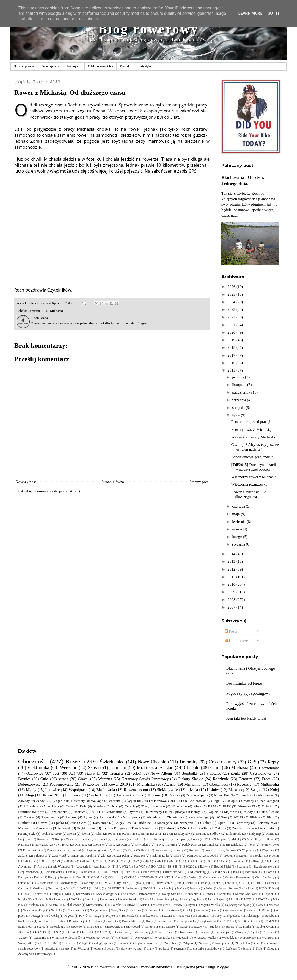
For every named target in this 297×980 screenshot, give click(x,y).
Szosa (93, 768)
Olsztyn (29, 817)
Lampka (180, 839)
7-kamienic (238, 861)
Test (56, 773)
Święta (256, 790)
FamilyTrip (254, 834)
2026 (232, 287)
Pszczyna (166, 916)
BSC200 (189, 867)
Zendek (41, 801)
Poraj (252, 845)
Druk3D (201, 834)
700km (255, 861)
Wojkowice (142, 938)
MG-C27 (262, 899)
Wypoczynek (248, 938)
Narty (260, 905)
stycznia (239, 544)
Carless (193, 877)
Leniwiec (53, 790)
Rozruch (79, 812)
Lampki (89, 899)
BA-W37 (140, 867)
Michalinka (146, 784)
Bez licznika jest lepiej (244, 683)
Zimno (202, 943)
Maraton (235, 790)
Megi (30, 795)
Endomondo (234, 834)
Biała (71, 872)
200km (86, 861)
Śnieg (271, 949)
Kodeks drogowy (107, 894)
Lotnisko (118, 768)
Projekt (111, 916)
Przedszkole (147, 916)
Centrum (34, 311)
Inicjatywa (25, 839)
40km (99, 834)
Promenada (127, 916)
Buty (51, 877)
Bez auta (242, 867)
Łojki (165, 856)
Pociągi (35, 916)
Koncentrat (192, 894)
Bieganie (59, 801)
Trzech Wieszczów (145, 828)
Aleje (197, 806)
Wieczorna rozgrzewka (249, 484)
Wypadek (228, 938)
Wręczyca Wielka (205, 938)
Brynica (24, 779)
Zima (157, 795)
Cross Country (223, 762)
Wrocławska (163, 938)
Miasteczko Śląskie (155, 768)
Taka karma (119, 932)
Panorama (202, 910)
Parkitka (172, 845)
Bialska (175, 795)
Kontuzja (137, 839)
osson (98, 949)
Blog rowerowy (149, 29)
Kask (26, 894)
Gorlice (38, 888)
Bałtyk (204, 867)
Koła (83, 806)
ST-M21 (269, 921)
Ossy (112, 845)
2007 (232, 607)
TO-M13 (40, 932)
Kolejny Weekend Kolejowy (73, 839)
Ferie (69, 806)
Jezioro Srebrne (228, 888)
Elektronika (38, 768)
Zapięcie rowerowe (147, 943)
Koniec (209, 894)
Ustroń (169, 828)
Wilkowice (179, 806)
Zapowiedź (59, 856)
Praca (266, 779)
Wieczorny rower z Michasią (254, 477)
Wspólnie (153, 817)
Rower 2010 (118, 784)
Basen (154, 834)
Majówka (230, 812)
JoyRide (248, 888)
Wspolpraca (131, 817)
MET (247, 899)
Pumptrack (203, 916)
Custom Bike (45, 883)
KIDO (263, 888)
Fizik (189, 883)
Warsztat (105, 779)
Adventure (25, 867)
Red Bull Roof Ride (51, 921)
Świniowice (194, 856)
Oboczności (33, 761)
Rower (74, 761)
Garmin (23, 888)
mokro (64, 949)
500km (112, 834)
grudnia (239, 377)
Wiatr (55, 938)
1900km (44, 861)
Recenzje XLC (51, 66)
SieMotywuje (167, 790)
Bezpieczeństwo (28, 872)
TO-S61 (86, 932)
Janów (181, 888)
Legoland (197, 899)
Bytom (134, 812)
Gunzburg (54, 888)
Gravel (83, 779)
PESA (187, 910)
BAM (212, 806)
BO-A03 (156, 867)
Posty (231, 631)
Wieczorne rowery (98, 938)
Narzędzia (186, 823)
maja (236, 514)
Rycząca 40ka (187, 921)
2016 (232, 363)
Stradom (215, 927)
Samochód (25, 927)
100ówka (212, 856)
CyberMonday (68, 883)
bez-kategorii (270, 801)
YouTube (68, 943)
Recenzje (244, 784)
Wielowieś (122, 938)
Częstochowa (261, 773)
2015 (232, 370)
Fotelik (230, 883)
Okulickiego (170, 910)
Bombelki (189, 773)
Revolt (145, 850)
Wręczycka (249, 850)
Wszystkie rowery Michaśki (253, 437)
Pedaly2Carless (192, 845)
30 (182, 861)
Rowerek (64, 828)
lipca (236, 415)
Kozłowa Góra (165, 801)
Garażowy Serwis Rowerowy (145, 779)
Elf (148, 883)
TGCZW (24, 932)
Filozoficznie (164, 883)
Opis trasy (81, 845)
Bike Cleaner (110, 872)
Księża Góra (26, 899)
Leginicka (179, 899)
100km (46, 834)
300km (72, 834)
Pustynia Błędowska (228, 916)
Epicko (59, 823)
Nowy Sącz (118, 910)
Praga (97, 916)
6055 (222, 861)
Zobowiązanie (221, 943)
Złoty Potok (243, 943)
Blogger (223, 967)
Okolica (206, 823)
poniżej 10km (120, 856)
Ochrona (136, 910)
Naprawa (24, 845)
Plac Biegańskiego (231, 845)
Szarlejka (245, 927)
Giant (215, 768)
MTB (208, 839)
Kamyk (196, 812)
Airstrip (42, 867)
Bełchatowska (53, 872)
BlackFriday (219, 872)
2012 (232, 569)
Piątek (211, 845)
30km (210, 861)
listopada (240, 385)
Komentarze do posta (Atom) (57, 491)
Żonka (236, 773)
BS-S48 (173, 867)
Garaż (271, 883)
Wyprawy (268, 850)
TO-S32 (56, 932)
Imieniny (132, 888)
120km (243, 856)
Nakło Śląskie (269, 812)
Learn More (250, 13)
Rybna (88, 817)
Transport (204, 932)
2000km (71, 861)
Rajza (131, 850)
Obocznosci (219, 784)
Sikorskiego (57, 927)
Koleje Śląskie (171, 894)
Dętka (137, 883)
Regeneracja (50, 817)
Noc (115, 806)
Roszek (112, 921)
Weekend (69, 768)
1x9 (58, 861)
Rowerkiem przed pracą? (251, 422)
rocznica (140, 856)
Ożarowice (35, 773)
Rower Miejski (131, 921)
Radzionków (269, 768)
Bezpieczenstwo (264, 867)
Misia (144, 905)
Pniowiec (214, 773)
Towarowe (186, 932)
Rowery (178, 850)
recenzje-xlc (27, 834)
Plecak (253, 910)
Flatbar (202, 883)
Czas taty (88, 883)
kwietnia (239, 522)
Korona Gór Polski (247, 894)
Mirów (131, 905)
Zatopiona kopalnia (83, 856)
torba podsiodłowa (209, 949)
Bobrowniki (253, 872)
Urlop (231, 801)
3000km (195, 861)
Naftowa (269, 839)
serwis (63, 779)
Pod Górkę (52, 916)
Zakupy (221, 828)
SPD (256, 921)
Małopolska (36, 905)
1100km (228, 856)
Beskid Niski (222, 867)
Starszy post (199, 482)
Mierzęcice (165, 823)
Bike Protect (151, 872)
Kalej (275, 888)
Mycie (191, 905)
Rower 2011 (52, 795)
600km (126, 834)
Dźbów (216, 834)
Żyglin (131, 801)
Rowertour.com (136, 790)
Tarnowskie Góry (130, 795)
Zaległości (40, 856)
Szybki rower (86, 828)
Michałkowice (72, 905)
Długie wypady (197, 795)
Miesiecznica (94, 905)
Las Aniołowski (128, 899)
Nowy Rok (222, 795)
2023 (232, 309)
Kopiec (213, 812)
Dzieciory (78, 801)
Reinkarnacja (77, 921)
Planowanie (44, 828)
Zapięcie (124, 943)
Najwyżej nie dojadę (238, 905)
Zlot (104, 856)
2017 (232, 355)
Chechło (192, 768)
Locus (195, 839)
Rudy (150, 921)
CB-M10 (97, 877)
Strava (76, 795)
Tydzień (269, 932)
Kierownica (83, 894)
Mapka (221, 839)
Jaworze (195, 888)
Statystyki (144, 66)
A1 (94, 812)
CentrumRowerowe (237, 877)
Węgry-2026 (26, 943)
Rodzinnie (221, 779)
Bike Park (131, 872)
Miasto (53, 905)
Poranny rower (270, 845)
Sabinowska (108, 817)
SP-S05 (243, 921)
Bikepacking (198, 872)
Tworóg (241, 932)
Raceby (270, 916)
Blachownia (106, 790)
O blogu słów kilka (101, 66)
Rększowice (213, 850)
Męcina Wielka (210, 905)
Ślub (259, 949)
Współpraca (78, 790)
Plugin (266, 910)
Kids (68, 894)
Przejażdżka (59, 812)
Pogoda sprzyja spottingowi (248, 693)
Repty (273, 762)
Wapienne (40, 938)
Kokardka (43, 839)
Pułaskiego (253, 916)
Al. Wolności (61, 867)
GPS (45, 311)
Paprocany (243, 823)
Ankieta (54, 806)
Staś (72, 773)
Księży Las (123, 823)
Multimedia (270, 784)
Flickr (216, 883)
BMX (227, 806)
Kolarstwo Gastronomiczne (140, 894)
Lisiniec (213, 790)
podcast (164, 949)
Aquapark (82, 867)
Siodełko (76, 927)
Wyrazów (268, 938)
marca (237, 529)
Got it (274, 13)
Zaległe (84, 943)
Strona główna (24, 66)
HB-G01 (83, 888)
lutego (237, 537)
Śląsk (177, 856)
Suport (230, 927)
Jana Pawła (164, 888)
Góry (69, 888)
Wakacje (97, 801)
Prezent (76, 850)
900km (270, 861)
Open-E (223, 823)
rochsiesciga (200, 817)
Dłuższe (42, 823)
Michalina (192, 784)
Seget (216, 801)
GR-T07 (256, 883)
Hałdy (97, 888)
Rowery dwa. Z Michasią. (252, 429)
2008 (232, 600)
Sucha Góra (98, 795)
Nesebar (274, 905)
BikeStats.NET (174, 872)
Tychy (255, 932)
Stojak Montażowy (192, 927)
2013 (232, 561)
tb (191, 949)
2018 (232, 347)
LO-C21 (74, 899)
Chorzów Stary (265, 877)
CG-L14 (113, 877)
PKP (158, 845)
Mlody (31, 790)
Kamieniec (100, 823)
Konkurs (224, 894)
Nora (41, 812)
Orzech (130, 806)
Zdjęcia (188, 943)
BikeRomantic (112, 812)
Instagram (74, 66)
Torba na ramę (141, 932)
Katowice (40, 894)
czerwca (239, 506)
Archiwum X (102, 867)
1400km (274, 856)
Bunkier (24, 823)
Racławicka (26, 921)
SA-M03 (227, 921)
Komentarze (236, 641)
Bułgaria (65, 877)
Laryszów (106, 899)
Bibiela (255, 817)
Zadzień (23, 856)
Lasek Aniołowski (194, 801)
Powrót (84, 916)
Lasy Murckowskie (155, 899)
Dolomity (188, 762)
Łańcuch (232, 949)
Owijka (125, 845)
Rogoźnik (161, 850)
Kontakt (125, 66)
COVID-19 (147, 877)
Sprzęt (149, 927)
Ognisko (152, 910)
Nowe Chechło (152, 762)
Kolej (274, 790)
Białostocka (88, 872)
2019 (232, 340)
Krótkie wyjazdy (159, 839)
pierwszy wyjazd (131, 949)
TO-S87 (102, 932)
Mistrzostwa (160, 905)
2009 (232, 592)
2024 (232, 302)
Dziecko (267, 806)
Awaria (170, 784)
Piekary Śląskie (191, 779)
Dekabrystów (182, 834)
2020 (232, 332)
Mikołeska (115, 905)
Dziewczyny (153, 812)
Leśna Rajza (216, 899)
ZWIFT (204, 828)
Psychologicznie (97, 850)
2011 (232, 577)
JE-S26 (148, 888)
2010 (232, 584)
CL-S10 (129, 877)
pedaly (111, 949)
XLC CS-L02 (48, 943)
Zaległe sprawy (103, 943)
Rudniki (194, 850)
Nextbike (57, 910)
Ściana (246, 949)
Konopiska (119, 839)
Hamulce (25, 812)
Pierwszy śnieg (234, 910)
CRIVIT (165, 877)
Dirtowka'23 (246, 806)
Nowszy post (26, 482)
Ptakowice (184, 916)
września (240, 400)
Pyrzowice (91, 784)
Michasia (57, 311)
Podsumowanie (61, 784)
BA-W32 (122, 867)
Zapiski (237, 828)
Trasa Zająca (223, 932)
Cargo (179, 877)
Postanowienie (56, 850)
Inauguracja (177, 812)
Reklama (97, 921)
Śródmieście (32, 806)
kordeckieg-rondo (261, 828)
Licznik (234, 899)
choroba (115, 801)
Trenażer (117, 773)
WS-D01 (186, 828)
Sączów (231, 850)
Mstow (178, 905)
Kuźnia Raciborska (51, 899)
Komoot (101, 839)
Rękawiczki (209, 921)
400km (86, 834)
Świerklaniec (112, 762)
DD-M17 (105, 883)
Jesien (209, 888)
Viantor (23, 938)
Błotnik (81, 877)
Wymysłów (266, 795)
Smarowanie (112, 927)
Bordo (270, 872)
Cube (45, 779)
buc (258, 943)
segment (179, 949)
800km (140, 834)
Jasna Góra (78, 823)
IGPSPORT (114, 888)
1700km (28, 861)
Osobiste (98, 845)
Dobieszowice (29, 784)
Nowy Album (161, 773)
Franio (270, 834)
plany (150, 949)
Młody (248, 812)
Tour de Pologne (114, 828)
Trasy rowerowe (153, 806)
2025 (232, 294)
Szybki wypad (265, 927)
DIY (166, 834)
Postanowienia (32, 850)
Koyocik (269, 894)
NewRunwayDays (34, 910)
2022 (232, 317)
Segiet (41, 927)
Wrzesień (182, 938)
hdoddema (164, 967)
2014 (232, 554)
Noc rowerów (76, 910)
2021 (232, 325)
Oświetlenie (143, 845)
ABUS (238, 817)
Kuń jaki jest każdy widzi (246, 718)
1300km (258, 856)
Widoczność (73, 938)
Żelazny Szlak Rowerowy (34, 954)
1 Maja (192, 790)
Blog (236, 872)
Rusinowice (166, 921)
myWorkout (81, 949)
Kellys (56, 894)
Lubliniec (144, 823)
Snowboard (133, 927)
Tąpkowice (244, 795)
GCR (242, 883)
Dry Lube (122, 883)
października (243, 392)
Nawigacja (42, 845)
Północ (118, 850)
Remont (71, 817)
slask (153, 856)
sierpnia (239, 408)
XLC (137, 773)
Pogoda (69, 916)
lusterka (50, 949)
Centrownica (211, 877)
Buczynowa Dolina (30, 877)
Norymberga (97, 910)
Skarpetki (93, 927)
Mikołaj (236, 839)
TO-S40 (71, 932)
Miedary (99, 806)
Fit (179, 883)
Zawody (24, 801)
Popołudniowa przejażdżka (252, 457)
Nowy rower (61, 845)
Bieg (270, 817)
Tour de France (165, 932)
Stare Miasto (167, 927)
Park (216, 910)
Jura (145, 801)
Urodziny (248, 801)
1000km (221, 817)
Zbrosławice (176, 817)
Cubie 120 (25, 883)
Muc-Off (252, 839)
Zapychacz (171, 943)
